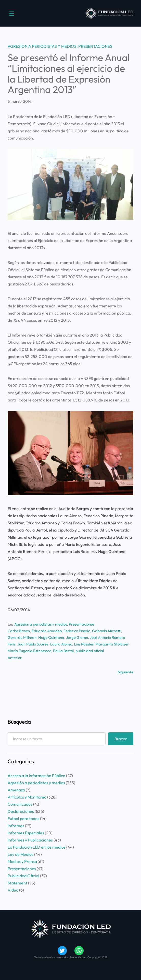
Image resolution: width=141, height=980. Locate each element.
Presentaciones (95, 46)
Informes (16, 826)
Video (13, 890)
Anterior (15, 658)
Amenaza (16, 790)
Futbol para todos (23, 818)
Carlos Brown (19, 631)
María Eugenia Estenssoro (29, 651)
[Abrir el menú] (12, 13)
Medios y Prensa (22, 861)
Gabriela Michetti (107, 631)
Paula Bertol (63, 651)
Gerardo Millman (22, 637)
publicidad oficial (90, 651)
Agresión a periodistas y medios (42, 46)
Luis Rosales (84, 644)
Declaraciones (21, 811)
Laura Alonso (61, 644)
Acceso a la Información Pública (36, 776)
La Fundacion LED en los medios (37, 847)
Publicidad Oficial (23, 876)
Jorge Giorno (77, 637)
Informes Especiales (26, 833)
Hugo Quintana (51, 637)
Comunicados (20, 804)
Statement (17, 883)
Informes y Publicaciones (30, 840)
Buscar (121, 739)
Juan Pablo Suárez (33, 644)
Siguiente (126, 672)
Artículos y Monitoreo (27, 797)
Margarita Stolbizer (112, 644)
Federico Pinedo (77, 631)
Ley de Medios (21, 854)
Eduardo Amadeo (47, 631)
